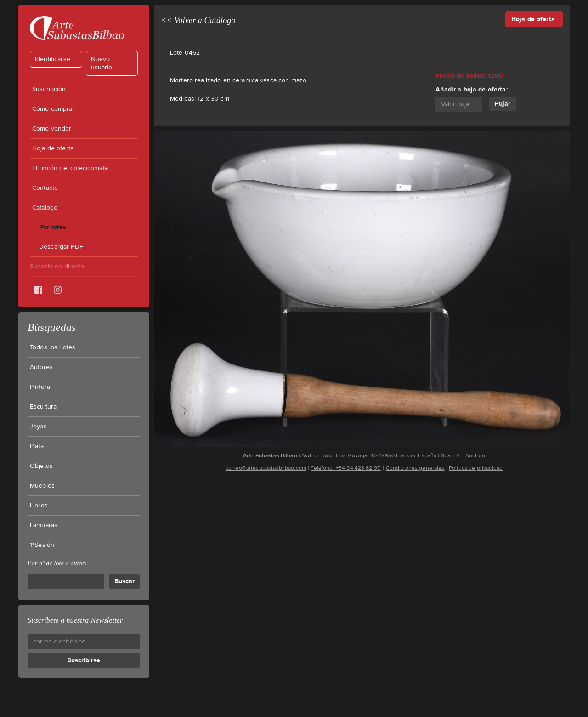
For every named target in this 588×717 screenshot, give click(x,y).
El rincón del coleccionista (70, 168)
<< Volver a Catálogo (198, 20)
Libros (39, 506)
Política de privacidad (476, 468)
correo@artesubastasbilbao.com (266, 468)
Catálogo (45, 208)
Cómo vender (52, 129)
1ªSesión (42, 545)
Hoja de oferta (53, 148)
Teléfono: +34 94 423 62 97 (346, 468)
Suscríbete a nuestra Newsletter (75, 620)
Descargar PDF (61, 247)
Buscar (124, 581)
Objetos (41, 466)
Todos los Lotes (53, 347)
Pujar (503, 104)
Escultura (43, 407)
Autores (41, 367)
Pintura (40, 387)
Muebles (42, 486)
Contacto (45, 188)
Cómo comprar (54, 109)
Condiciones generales (415, 468)
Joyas (38, 427)
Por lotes (53, 227)
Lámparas (44, 525)
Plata (37, 446)
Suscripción (49, 89)
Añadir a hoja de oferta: (471, 89)
